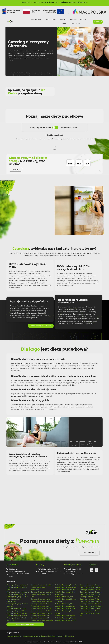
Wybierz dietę (36, 19)
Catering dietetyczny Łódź (40, 618)
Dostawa (63, 19)
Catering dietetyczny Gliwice (17, 616)
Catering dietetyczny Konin (40, 606)
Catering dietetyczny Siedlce (65, 620)
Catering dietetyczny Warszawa (91, 604)
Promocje (73, 19)
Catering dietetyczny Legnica (41, 613)
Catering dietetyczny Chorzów (17, 597)
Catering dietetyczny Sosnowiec (91, 587)
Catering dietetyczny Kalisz (40, 599)
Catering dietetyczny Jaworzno (42, 592)
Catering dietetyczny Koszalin (41, 608)
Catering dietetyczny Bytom (16, 594)
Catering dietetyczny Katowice (42, 601)
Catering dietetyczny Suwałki (90, 590)
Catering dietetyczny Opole (65, 590)
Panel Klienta (75, 23)
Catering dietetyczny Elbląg (16, 608)
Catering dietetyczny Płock (65, 604)
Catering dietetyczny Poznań (65, 606)
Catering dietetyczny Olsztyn (65, 587)
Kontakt (64, 23)
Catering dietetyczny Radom (65, 608)
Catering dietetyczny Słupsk (90, 585)
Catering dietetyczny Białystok (17, 585)
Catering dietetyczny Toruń (89, 597)
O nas (46, 19)
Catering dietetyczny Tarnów (90, 594)
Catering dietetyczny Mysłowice (42, 620)
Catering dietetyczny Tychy (89, 599)
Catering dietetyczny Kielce (41, 604)
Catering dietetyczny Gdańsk (17, 611)
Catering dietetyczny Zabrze (90, 611)
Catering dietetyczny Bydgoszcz (18, 592)
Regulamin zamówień (14, 636)
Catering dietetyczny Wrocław (90, 608)
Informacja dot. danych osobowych (35, 636)
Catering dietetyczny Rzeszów (66, 618)
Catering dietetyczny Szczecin (90, 592)
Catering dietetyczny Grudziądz (42, 585)
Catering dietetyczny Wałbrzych (91, 601)
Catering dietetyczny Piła (64, 597)
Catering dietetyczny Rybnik (65, 616)
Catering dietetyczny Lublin (41, 616)
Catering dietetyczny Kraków (41, 611)
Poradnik (83, 19)
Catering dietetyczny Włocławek (91, 606)
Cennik (54, 19)
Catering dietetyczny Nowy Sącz (67, 585)
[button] (85, 23)
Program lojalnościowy (25, 624)
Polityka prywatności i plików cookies (61, 636)
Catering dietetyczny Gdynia (17, 613)
